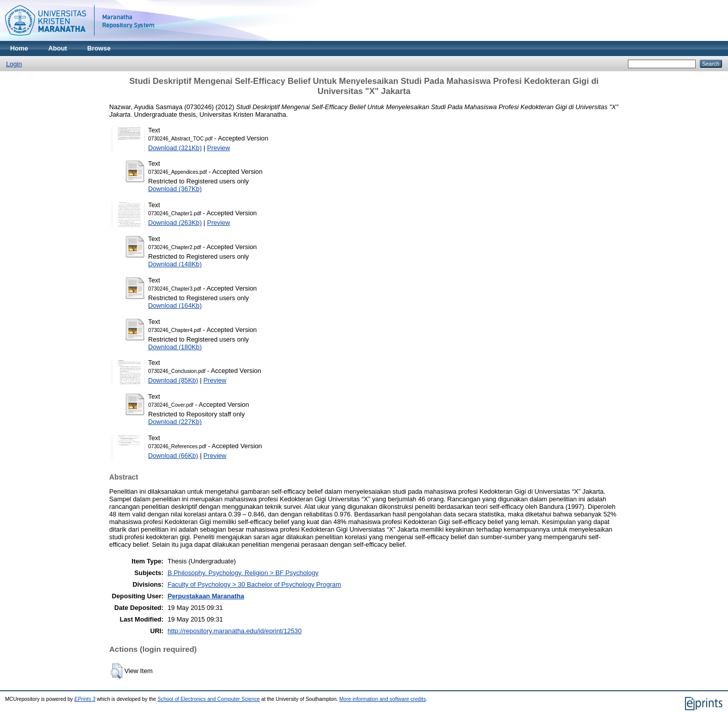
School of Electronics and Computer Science (209, 699)
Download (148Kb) (175, 264)
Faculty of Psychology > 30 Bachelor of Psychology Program (254, 584)
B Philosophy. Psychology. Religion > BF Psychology (243, 573)
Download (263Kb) (175, 223)
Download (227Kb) (175, 422)
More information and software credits (382, 699)
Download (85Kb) (173, 380)
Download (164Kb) (175, 305)
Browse (99, 48)
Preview (218, 148)
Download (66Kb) (173, 456)
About (58, 48)
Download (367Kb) (175, 189)
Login (14, 64)
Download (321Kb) (175, 148)
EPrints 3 (85, 699)
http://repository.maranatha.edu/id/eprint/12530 (234, 631)
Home (19, 48)
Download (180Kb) (175, 347)
